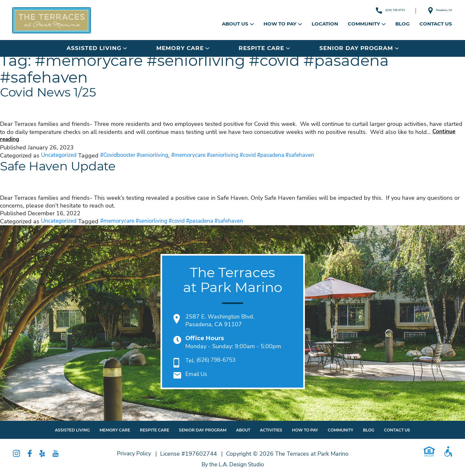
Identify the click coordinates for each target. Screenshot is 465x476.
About (243, 430)
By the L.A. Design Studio (233, 465)
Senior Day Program (359, 48)
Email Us (197, 375)
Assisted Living (97, 48)
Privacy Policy (134, 454)
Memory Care (183, 48)
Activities (271, 430)
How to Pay (283, 24)
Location (325, 24)
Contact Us (436, 24)
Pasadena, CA (433, 10)
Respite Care (264, 48)
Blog (403, 24)
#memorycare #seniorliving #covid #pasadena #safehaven (255, 156)
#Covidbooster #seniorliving (139, 156)
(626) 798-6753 (368, 10)
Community (367, 24)
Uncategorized (60, 156)
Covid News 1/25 (59, 94)
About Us (238, 24)
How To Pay (305, 430)
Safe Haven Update (71, 168)
